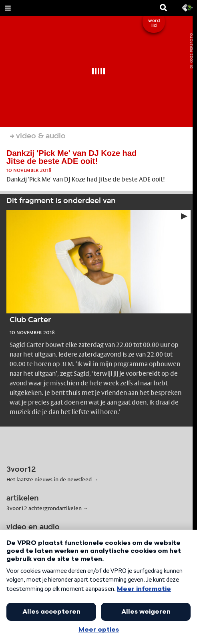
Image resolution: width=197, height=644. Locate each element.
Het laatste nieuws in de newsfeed (49, 479)
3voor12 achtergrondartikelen (44, 508)
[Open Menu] (8, 8)
